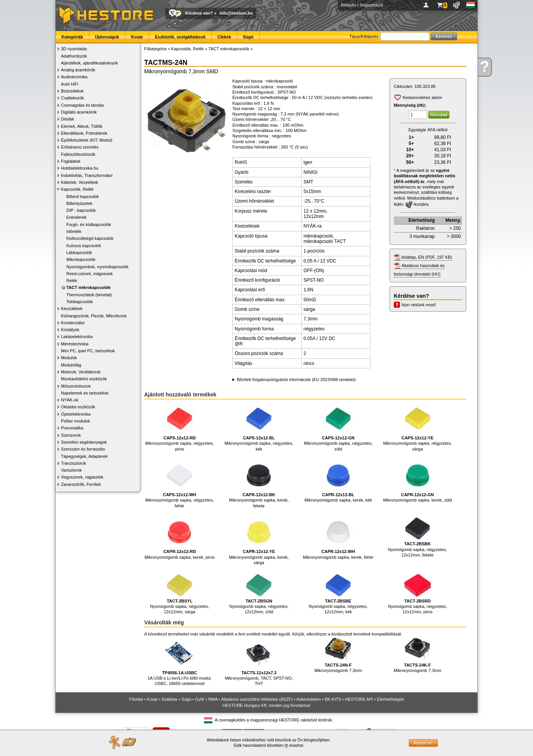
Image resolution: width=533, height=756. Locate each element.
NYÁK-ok (70, 400)
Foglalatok (71, 161)
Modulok (69, 358)
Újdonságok (107, 37)
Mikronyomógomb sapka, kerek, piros (180, 538)
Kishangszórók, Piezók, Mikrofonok (94, 316)
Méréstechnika (75, 344)
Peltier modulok (76, 421)
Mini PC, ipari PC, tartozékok (88, 351)
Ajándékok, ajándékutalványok (90, 63)
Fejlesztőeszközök (78, 154)
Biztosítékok (72, 91)
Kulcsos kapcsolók (84, 246)
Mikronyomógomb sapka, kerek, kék (338, 481)
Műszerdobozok (76, 386)
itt (286, 745)
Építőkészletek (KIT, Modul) (87, 140)
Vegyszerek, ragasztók (82, 477)
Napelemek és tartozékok (85, 393)
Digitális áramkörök (79, 112)
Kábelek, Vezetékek (80, 182)
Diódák (67, 119)
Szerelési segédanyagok (84, 442)
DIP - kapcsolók (81, 210)
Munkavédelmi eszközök (84, 379)
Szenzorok (71, 435)
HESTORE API (359, 699)
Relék (72, 281)
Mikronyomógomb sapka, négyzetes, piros (180, 427)
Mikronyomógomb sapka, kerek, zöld (417, 481)
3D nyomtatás (74, 49)
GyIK (200, 699)
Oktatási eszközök (78, 407)
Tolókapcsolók (80, 302)
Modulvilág (71, 365)
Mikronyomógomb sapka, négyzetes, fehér (180, 484)
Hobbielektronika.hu (80, 168)
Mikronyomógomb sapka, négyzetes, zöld (338, 427)
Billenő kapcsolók (83, 196)
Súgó (248, 37)
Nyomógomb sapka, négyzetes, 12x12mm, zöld (259, 594)
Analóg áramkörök (78, 70)
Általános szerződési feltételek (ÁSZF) (257, 699)
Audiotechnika (74, 77)
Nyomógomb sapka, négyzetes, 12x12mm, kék (338, 594)
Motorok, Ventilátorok (81, 372)
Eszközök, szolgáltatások (180, 37)
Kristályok (70, 330)
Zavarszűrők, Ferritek (81, 484)
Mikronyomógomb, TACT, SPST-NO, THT (259, 662)
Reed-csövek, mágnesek (90, 274)
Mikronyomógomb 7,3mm (338, 655)
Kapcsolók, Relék (77, 189)
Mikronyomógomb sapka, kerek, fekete (259, 484)
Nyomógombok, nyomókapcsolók (97, 267)
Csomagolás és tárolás (82, 105)
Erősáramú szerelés (80, 147)
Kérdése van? (199, 13)
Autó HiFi (70, 84)
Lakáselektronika (77, 337)
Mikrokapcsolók (81, 259)
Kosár (137, 37)
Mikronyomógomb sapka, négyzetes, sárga (417, 427)
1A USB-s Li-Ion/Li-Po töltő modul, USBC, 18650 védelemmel (180, 662)
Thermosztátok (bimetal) (89, 295)
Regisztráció (371, 5)
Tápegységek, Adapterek (84, 456)
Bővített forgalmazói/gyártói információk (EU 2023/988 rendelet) (296, 380)
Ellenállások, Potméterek (84, 133)
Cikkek (224, 37)
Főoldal (136, 699)
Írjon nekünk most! (419, 305)
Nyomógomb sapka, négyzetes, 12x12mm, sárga (179, 594)
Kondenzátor (73, 323)
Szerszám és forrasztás (83, 449)
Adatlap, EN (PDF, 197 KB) (427, 257)
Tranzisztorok (74, 463)
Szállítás (170, 699)
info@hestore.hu (236, 13)
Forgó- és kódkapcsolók (89, 224)
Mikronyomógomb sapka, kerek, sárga (259, 541)
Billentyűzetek (79, 203)
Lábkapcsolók (79, 253)
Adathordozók (74, 56)
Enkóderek (76, 217)
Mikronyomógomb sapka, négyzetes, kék (259, 427)
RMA (213, 699)
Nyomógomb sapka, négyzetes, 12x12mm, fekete (418, 537)
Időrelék (74, 231)
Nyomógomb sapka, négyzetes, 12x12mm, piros (418, 594)
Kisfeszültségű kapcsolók (90, 238)
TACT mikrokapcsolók (88, 287)
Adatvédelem (309, 699)
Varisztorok (71, 470)
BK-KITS (333, 699)
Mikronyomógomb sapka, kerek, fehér (338, 538)
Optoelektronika (76, 414)
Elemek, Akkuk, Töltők (82, 126)
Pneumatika (72, 428)
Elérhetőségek (390, 699)
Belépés (349, 5)
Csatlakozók (72, 98)
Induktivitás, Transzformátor (87, 175)
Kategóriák (72, 37)
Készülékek (72, 309)
